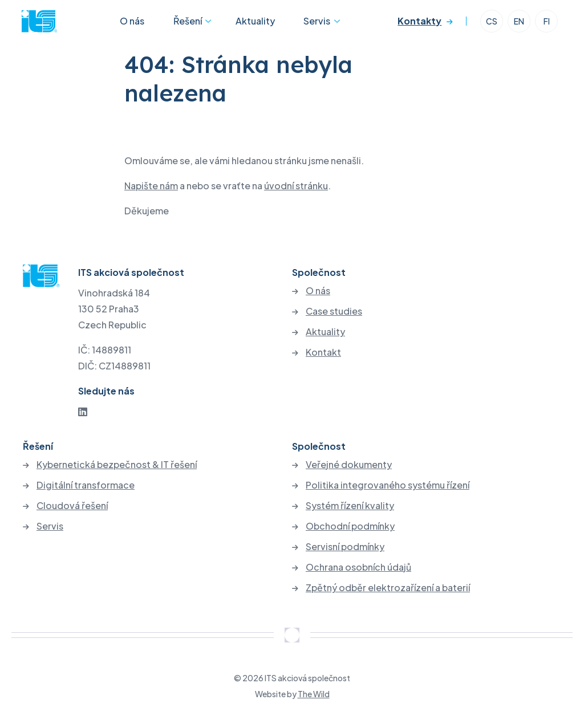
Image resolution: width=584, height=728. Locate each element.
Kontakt (323, 352)
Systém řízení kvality (350, 506)
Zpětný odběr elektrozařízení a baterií (388, 588)
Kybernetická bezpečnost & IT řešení (117, 465)
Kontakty (418, 25)
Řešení (186, 25)
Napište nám (151, 186)
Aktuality (250, 25)
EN (518, 25)
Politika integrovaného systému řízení (388, 485)
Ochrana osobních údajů (358, 567)
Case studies (334, 311)
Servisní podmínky (345, 547)
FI (546, 25)
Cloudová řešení (72, 506)
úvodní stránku (296, 186)
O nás (142, 25)
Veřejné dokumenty (349, 465)
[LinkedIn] (83, 411)
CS (490, 25)
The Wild (314, 694)
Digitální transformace (86, 485)
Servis (301, 25)
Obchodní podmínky (350, 526)
